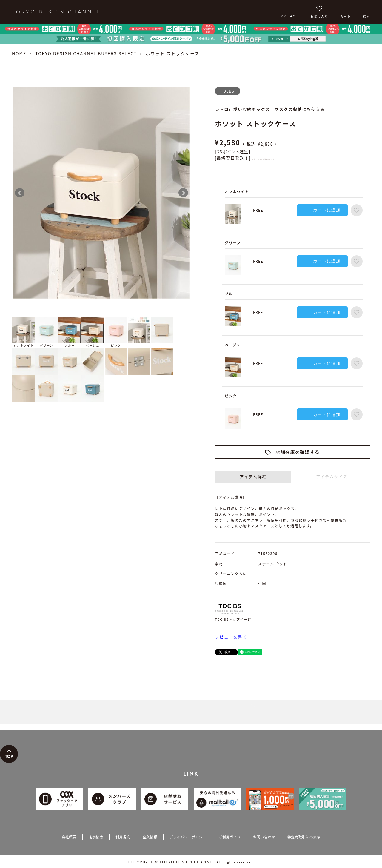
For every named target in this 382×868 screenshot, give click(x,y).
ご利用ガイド (229, 837)
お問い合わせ (264, 837)
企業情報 (150, 837)
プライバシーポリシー (188, 837)
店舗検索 (96, 837)
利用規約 (123, 837)
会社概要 (69, 837)
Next (183, 193)
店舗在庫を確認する (298, 452)
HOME (19, 53)
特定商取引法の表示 (304, 837)
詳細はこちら (269, 159)
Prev (20, 193)
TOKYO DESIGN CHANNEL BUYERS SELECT (86, 53)
